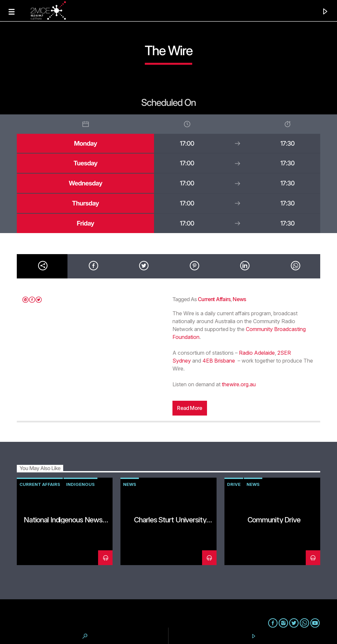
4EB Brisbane (219, 361)
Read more (190, 408)
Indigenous (80, 484)
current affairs (214, 299)
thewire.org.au (239, 384)
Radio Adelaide (257, 353)
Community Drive (274, 520)
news (239, 299)
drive (234, 484)
